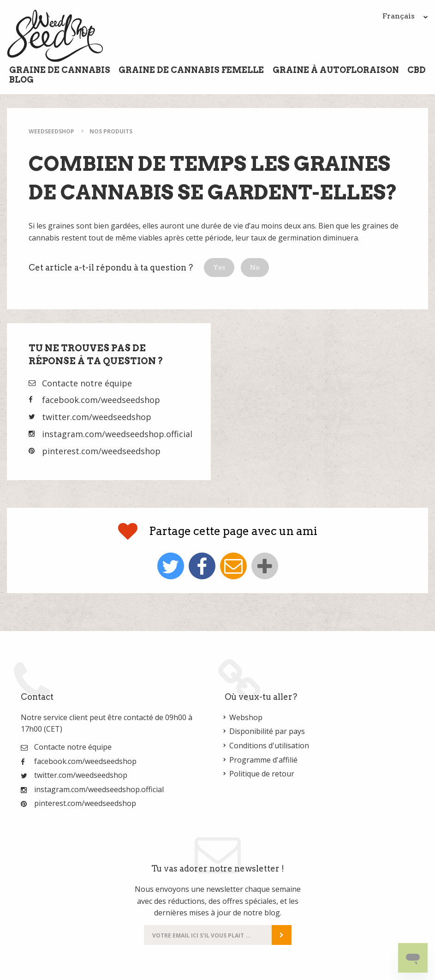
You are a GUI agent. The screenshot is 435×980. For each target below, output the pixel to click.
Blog (21, 80)
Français (405, 16)
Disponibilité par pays (267, 731)
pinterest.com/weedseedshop (101, 451)
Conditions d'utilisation (269, 746)
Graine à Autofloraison (336, 70)
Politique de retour (262, 774)
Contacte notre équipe (87, 383)
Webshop (246, 717)
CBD (417, 70)
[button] (219, 268)
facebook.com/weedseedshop (101, 400)
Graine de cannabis (60, 70)
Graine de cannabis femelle (191, 70)
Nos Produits (111, 131)
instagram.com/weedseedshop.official (117, 434)
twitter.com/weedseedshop (97, 417)
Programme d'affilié (263, 760)
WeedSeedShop (51, 131)
